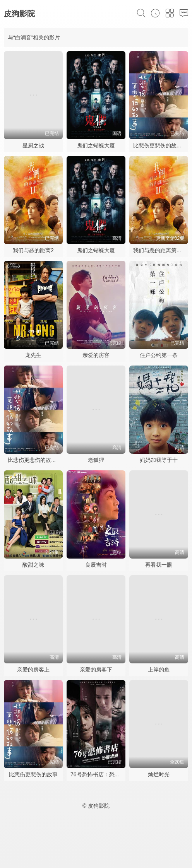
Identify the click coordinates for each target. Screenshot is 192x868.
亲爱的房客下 (96, 670)
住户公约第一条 (159, 355)
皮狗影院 (19, 14)
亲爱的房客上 (33, 670)
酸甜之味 (33, 565)
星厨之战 (33, 145)
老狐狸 (96, 460)
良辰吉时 (96, 565)
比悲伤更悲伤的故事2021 (38, 460)
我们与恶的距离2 (33, 250)
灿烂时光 (159, 774)
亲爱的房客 (96, 355)
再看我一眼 (159, 565)
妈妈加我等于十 (159, 460)
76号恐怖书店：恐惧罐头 (101, 774)
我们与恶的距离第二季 (160, 250)
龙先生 (33, 355)
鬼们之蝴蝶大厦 (96, 145)
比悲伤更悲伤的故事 (33, 774)
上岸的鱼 (159, 670)
